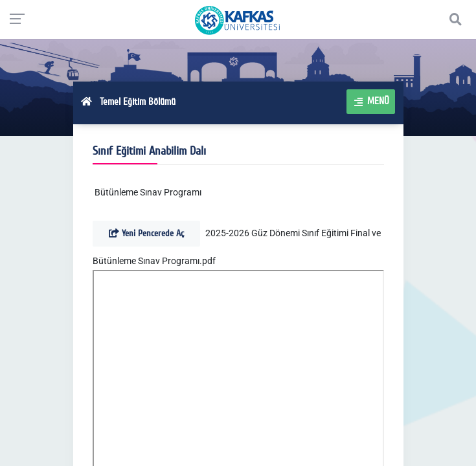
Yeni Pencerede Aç (146, 233)
